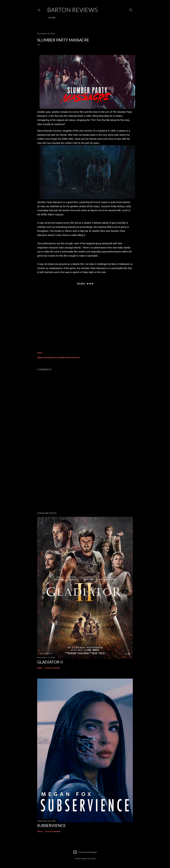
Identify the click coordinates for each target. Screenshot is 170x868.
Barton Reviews (72, 10)
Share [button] (40, 353)
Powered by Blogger (85, 852)
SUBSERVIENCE (51, 825)
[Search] (131, 9)
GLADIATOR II (50, 662)
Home (52, 18)
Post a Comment (53, 668)
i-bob (93, 858)
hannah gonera (51, 357)
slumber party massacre (69, 357)
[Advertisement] (85, 480)
